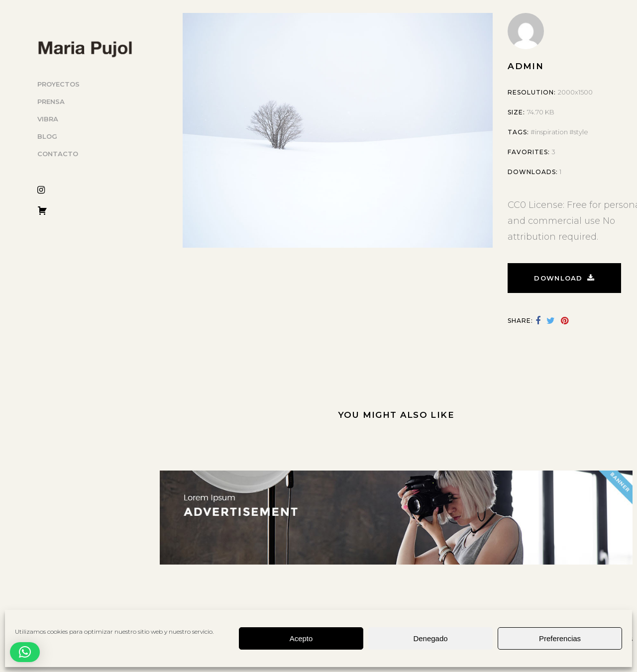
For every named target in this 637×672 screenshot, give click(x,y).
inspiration (551, 132)
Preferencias (560, 638)
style (581, 132)
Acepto (301, 638)
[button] (25, 652)
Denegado (430, 638)
